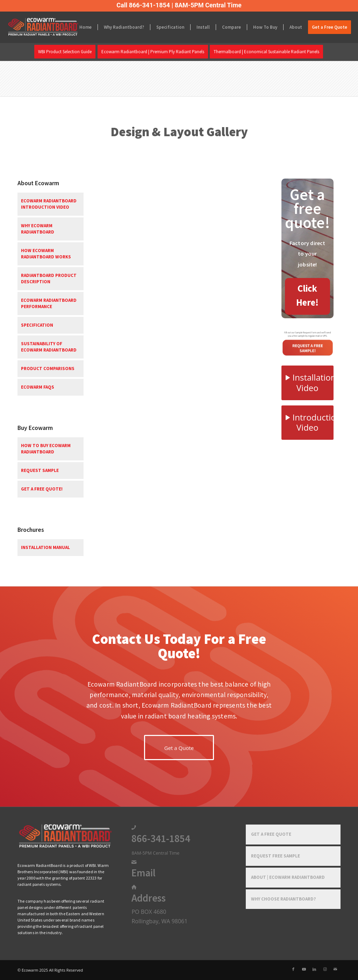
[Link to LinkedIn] (314, 969)
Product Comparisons (48, 369)
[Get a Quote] (179, 748)
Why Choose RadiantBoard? (284, 899)
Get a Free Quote (271, 834)
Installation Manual (45, 547)
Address (149, 898)
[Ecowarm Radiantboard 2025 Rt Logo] (55, 27)
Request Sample (40, 470)
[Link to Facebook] (293, 969)
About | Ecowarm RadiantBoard (288, 877)
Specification (37, 325)
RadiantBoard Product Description (49, 279)
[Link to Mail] (335, 969)
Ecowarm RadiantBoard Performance (49, 303)
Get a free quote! (42, 489)
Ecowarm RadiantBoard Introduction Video (49, 204)
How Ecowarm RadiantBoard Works (46, 254)
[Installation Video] (307, 383)
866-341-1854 (161, 839)
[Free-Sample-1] (307, 343)
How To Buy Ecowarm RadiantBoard (46, 449)
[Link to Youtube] (304, 969)
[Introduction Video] (307, 423)
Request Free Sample (275, 856)
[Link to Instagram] (325, 969)
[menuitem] (85, 27)
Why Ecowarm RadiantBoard (38, 229)
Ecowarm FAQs (38, 387)
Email (144, 873)
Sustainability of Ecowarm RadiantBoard (49, 347)
